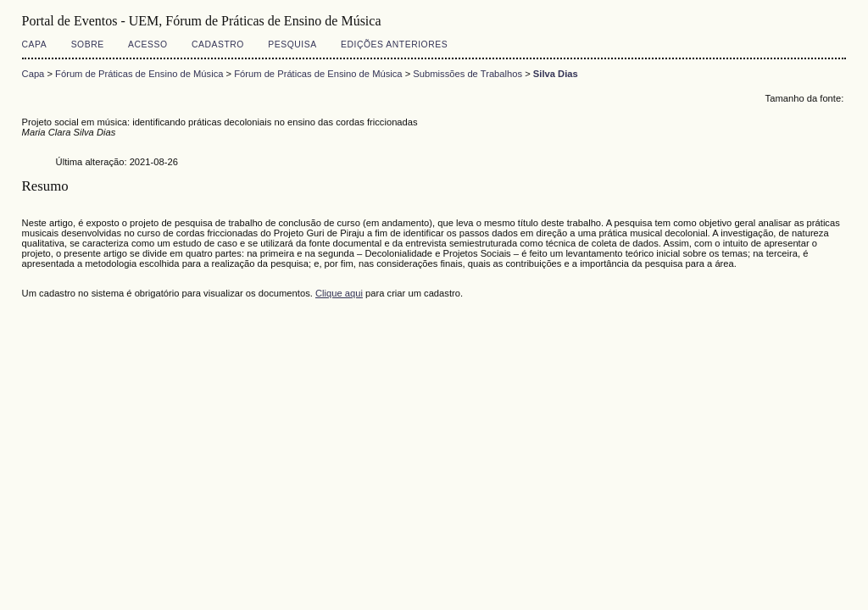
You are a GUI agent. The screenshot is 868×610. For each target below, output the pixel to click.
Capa (35, 44)
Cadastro (218, 44)
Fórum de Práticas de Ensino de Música (139, 74)
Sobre (88, 44)
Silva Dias (556, 74)
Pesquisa (292, 44)
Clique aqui (339, 293)
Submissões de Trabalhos (467, 74)
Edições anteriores (394, 44)
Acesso (147, 44)
